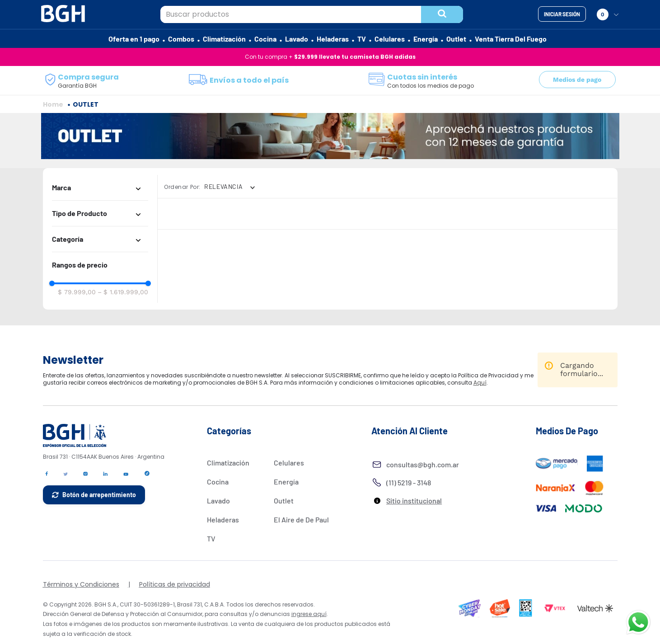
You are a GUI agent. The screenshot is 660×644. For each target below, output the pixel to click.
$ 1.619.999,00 (123, 319)
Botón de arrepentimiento (99, 522)
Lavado (297, 39)
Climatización (224, 39)
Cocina (265, 39)
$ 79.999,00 (77, 319)
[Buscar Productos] (442, 14)
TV (362, 39)
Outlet (456, 39)
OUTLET (86, 132)
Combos (181, 39)
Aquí (480, 410)
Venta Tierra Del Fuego (511, 39)
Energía (426, 39)
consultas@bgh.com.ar (423, 491)
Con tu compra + (330, 57)
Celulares (390, 39)
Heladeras (333, 39)
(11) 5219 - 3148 (409, 510)
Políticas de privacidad (175, 611)
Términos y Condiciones (81, 611)
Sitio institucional (414, 528)
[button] (100, 215)
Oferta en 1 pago (134, 39)
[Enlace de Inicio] (53, 132)
